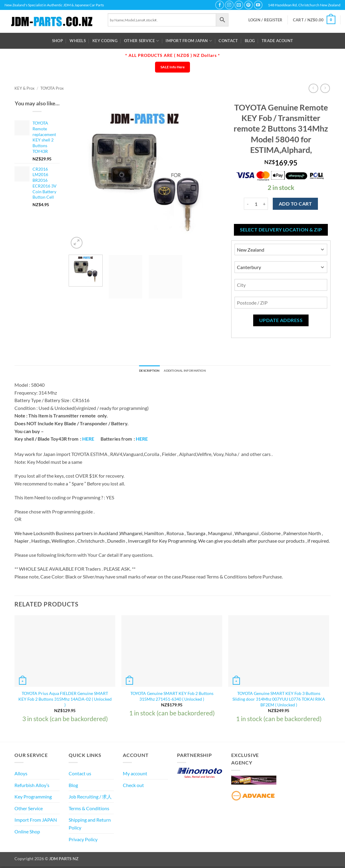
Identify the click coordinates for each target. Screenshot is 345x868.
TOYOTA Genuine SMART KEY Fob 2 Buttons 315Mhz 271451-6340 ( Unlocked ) (172, 698)
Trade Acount (277, 41)
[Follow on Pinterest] (249, 5)
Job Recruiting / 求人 (90, 798)
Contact (228, 41)
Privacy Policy (83, 840)
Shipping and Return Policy (90, 825)
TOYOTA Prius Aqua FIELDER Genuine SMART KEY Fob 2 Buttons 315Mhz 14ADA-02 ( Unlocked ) (65, 700)
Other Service (141, 41)
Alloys (21, 775)
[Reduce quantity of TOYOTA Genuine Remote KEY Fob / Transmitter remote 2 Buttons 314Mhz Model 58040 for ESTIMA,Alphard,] (247, 204)
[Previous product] (325, 88)
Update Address (281, 320)
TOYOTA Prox (52, 88)
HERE (88, 440)
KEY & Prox (25, 88)
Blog (250, 41)
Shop (57, 41)
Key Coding (105, 41)
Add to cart (295, 204)
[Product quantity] (256, 204)
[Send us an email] (239, 5)
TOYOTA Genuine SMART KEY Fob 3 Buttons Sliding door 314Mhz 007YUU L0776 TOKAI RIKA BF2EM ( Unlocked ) (279, 700)
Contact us (80, 775)
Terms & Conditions (89, 809)
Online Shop (27, 833)
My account (135, 775)
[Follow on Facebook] (220, 5)
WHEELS (78, 41)
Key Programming (33, 798)
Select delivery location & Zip (281, 230)
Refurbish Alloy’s (32, 786)
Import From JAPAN (189, 41)
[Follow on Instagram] (229, 5)
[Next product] (313, 88)
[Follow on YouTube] (258, 5)
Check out (133, 786)
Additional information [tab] (188, 371)
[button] (266, 20)
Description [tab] (143, 371)
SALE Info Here (172, 67)
